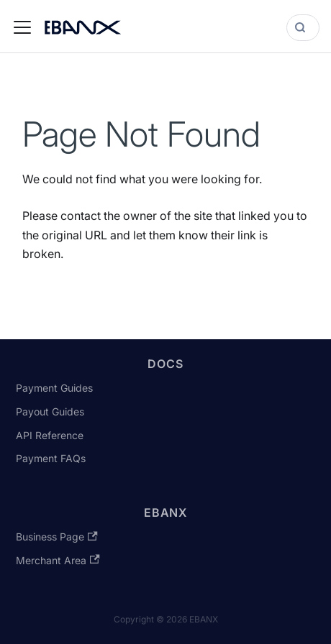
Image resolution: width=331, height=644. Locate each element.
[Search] (303, 28)
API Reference (50, 435)
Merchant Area (58, 560)
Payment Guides (54, 388)
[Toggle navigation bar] (22, 27)
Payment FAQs (51, 458)
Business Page (56, 537)
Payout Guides (50, 411)
